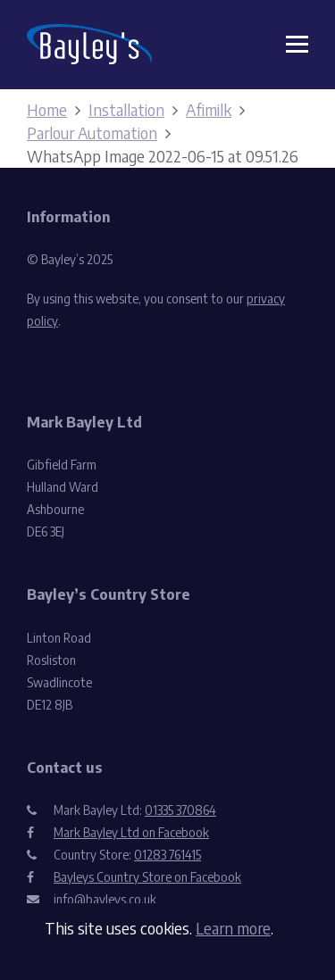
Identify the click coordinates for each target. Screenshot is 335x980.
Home (47, 109)
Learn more (233, 928)
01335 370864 (180, 810)
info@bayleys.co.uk (105, 899)
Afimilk (209, 109)
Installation (126, 109)
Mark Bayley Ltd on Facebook (131, 832)
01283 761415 (167, 855)
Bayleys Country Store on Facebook (147, 877)
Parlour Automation (92, 133)
